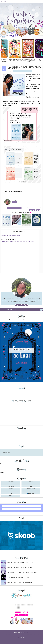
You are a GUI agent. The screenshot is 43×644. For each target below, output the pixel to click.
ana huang (16, 71)
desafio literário (11, 487)
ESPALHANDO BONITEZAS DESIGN (27, 639)
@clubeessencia (33, 96)
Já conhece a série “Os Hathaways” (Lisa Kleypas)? (19, 583)
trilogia (11, 496)
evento (31, 487)
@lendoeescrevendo (7, 452)
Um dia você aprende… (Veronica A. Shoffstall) (19, 578)
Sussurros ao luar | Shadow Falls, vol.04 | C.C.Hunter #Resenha (22, 350)
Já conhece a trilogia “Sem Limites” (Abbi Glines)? (19, 568)
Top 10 (11, 484)
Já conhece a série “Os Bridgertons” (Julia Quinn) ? (20, 563)
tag (11, 494)
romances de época (31, 489)
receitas (11, 489)
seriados (11, 491)
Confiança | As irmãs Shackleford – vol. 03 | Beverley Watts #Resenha (8, 61)
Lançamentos (11, 482)
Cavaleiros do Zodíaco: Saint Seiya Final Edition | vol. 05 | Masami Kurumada (35, 61)
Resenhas (31, 482)
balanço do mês (31, 484)
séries (31, 491)
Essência (29, 71)
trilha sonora (31, 494)
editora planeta (23, 71)
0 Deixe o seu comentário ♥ (15, 208)
